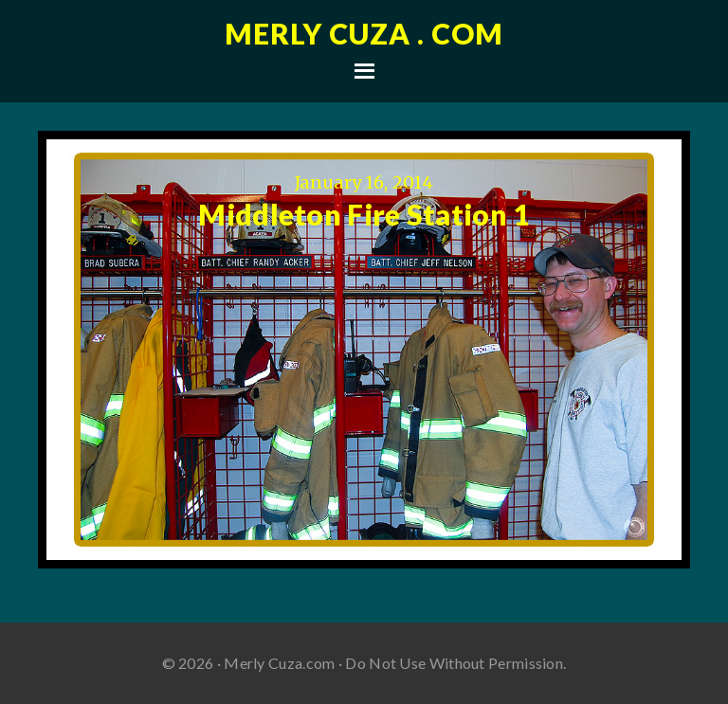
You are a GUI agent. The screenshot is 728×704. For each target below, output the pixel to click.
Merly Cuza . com (364, 33)
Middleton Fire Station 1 (364, 214)
